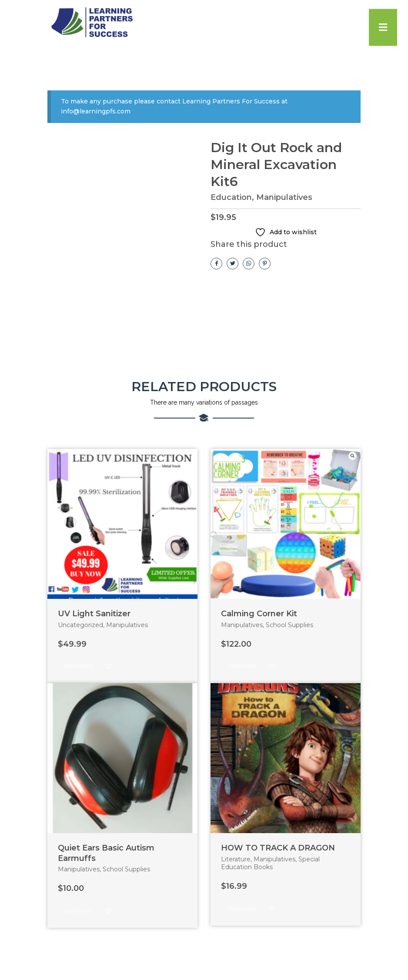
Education (231, 197)
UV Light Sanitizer (94, 614)
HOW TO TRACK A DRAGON (278, 848)
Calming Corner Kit (259, 614)
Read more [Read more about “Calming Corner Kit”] (242, 666)
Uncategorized (80, 625)
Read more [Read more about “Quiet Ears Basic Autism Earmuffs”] (79, 911)
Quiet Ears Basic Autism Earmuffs (106, 853)
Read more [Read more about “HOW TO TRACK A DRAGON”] (242, 909)
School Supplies (289, 625)
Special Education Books (270, 863)
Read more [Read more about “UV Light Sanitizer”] (79, 666)
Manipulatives (284, 197)
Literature (236, 859)
